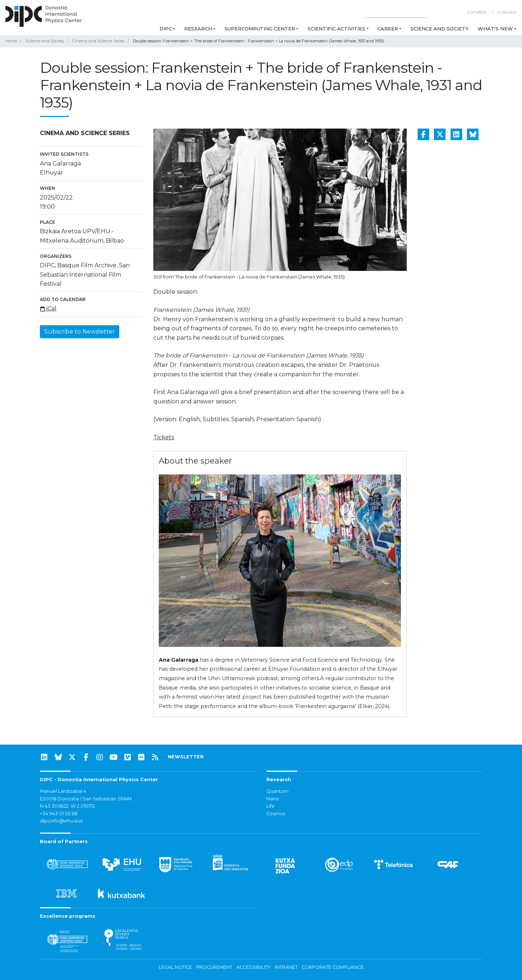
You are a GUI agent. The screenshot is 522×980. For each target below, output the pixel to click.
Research (198, 29)
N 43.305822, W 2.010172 (67, 806)
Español (477, 12)
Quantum (277, 791)
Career (388, 29)
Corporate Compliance (333, 967)
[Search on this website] (397, 12)
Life (271, 806)
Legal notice (175, 967)
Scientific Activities (336, 29)
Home (11, 41)
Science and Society (440, 29)
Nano (273, 799)
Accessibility (254, 967)
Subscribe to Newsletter (80, 332)
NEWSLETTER (186, 757)
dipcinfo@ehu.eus (61, 821)
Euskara (507, 12)
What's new (495, 29)
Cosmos (276, 814)
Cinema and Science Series (99, 41)
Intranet (286, 967)
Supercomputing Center (260, 29)
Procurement (214, 967)
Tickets (164, 437)
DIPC (166, 29)
